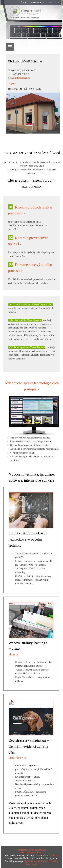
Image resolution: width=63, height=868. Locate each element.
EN (50, 3)
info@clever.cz (23, 78)
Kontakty (38, 3)
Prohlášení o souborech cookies (32, 850)
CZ (57, 3)
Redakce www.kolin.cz (31, 853)
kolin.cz (54, 856)
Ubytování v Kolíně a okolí (36, 861)
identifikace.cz (17, 758)
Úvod (24, 3)
